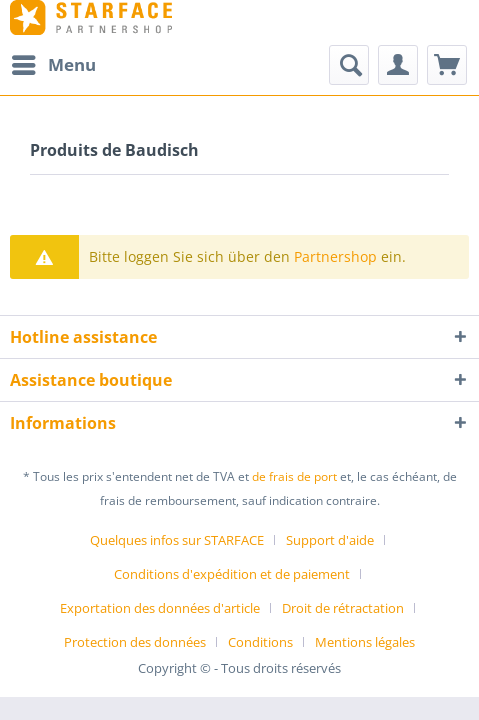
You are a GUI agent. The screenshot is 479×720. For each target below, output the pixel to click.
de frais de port (294, 476)
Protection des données (135, 642)
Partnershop (335, 256)
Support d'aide (330, 540)
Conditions (260, 642)
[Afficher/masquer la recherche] (349, 65)
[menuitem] (53, 65)
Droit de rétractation (343, 608)
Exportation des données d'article (160, 608)
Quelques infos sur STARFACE (177, 540)
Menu (54, 62)
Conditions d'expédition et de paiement (232, 574)
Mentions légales (365, 642)
